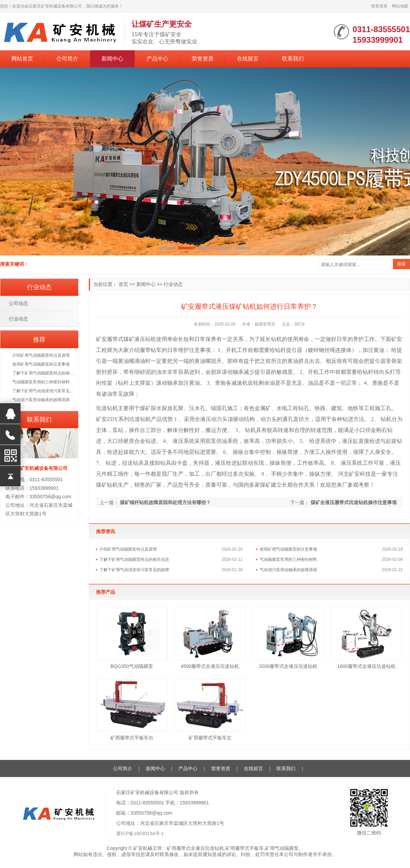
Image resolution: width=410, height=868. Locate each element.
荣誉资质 (379, 6)
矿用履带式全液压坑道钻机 (195, 848)
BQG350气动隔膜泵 (132, 666)
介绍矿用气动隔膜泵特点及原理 (128, 549)
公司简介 (67, 59)
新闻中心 (112, 59)
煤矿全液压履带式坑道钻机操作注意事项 (354, 502)
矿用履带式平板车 (245, 848)
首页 (123, 284)
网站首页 (22, 59)
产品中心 (158, 59)
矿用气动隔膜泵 (282, 848)
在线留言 (248, 59)
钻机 (151, 339)
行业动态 (173, 284)
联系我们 (293, 59)
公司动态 (18, 303)
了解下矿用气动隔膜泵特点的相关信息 (134, 560)
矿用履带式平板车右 (132, 738)
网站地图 (400, 6)
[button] (167, 248)
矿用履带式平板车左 (210, 738)
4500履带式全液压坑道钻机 (210, 666)
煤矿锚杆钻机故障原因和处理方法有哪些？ (165, 502)
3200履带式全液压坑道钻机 (288, 666)
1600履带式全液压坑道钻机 (366, 666)
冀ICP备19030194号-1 (140, 833)
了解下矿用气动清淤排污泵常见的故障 (134, 570)
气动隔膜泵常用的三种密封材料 (288, 560)
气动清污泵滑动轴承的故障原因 (288, 570)
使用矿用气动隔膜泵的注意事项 (288, 549)
